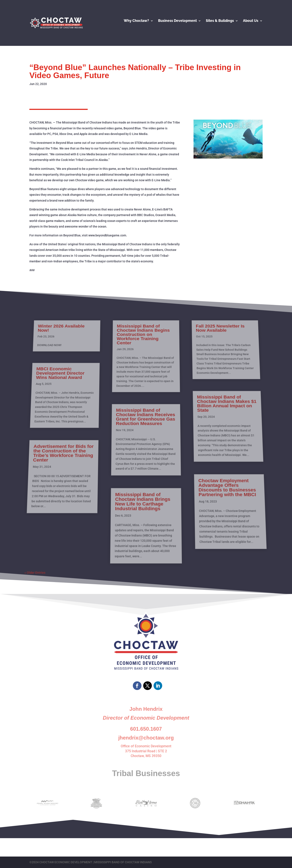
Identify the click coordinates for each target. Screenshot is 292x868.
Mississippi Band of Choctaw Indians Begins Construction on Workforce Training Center (143, 368)
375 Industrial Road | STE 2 (146, 743)
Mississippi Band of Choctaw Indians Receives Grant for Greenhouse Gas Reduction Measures (145, 423)
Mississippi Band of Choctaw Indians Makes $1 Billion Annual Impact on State (223, 414)
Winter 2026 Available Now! (71, 365)
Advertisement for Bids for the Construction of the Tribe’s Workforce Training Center (62, 451)
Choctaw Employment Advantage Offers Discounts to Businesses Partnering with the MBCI (232, 480)
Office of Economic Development (146, 738)
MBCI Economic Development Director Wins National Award (67, 393)
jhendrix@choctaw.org (146, 730)
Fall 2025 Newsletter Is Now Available (211, 365)
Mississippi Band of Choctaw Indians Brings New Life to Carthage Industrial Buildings (142, 492)
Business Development (177, 21)
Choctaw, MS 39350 (146, 748)
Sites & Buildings (220, 21)
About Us (251, 21)
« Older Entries (14, 563)
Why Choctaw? (136, 21)
